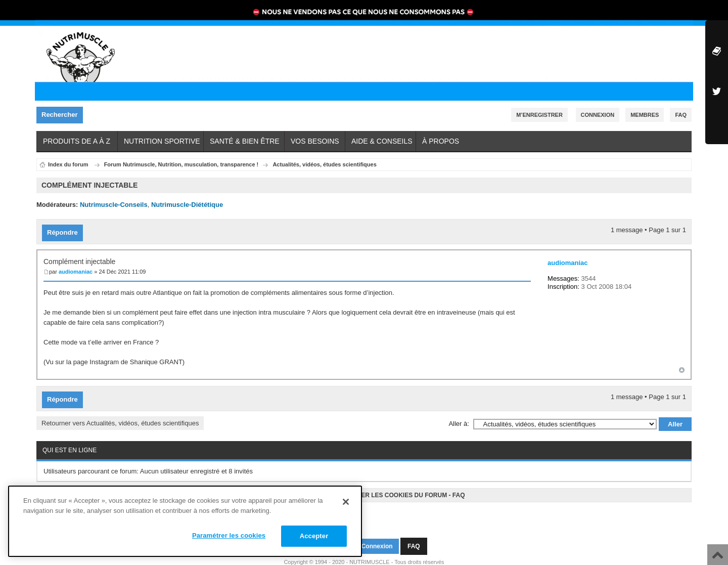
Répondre (65, 230)
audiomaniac (76, 269)
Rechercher (62, 115)
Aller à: (459, 419)
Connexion (598, 115)
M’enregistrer (539, 115)
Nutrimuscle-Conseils (114, 205)
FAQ (459, 490)
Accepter (314, 536)
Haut (682, 367)
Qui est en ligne (70, 445)
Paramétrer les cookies (229, 535)
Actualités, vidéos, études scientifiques (324, 164)
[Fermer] (346, 502)
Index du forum (68, 164)
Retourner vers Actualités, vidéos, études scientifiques (120, 418)
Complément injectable (79, 259)
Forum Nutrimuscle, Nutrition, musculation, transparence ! (181, 164)
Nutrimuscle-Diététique (187, 205)
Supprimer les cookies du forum (390, 490)
